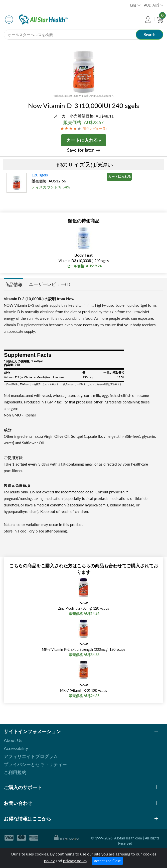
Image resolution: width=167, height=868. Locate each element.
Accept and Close (107, 861)
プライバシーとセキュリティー (35, 764)
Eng (133, 5)
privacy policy (75, 861)
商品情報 (14, 284)
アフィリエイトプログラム (31, 756)
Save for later (80, 150)
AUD (152, 5)
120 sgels (40, 175)
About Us (13, 740)
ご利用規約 (15, 772)
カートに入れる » (84, 140)
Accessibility (16, 748)
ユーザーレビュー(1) (50, 284)
